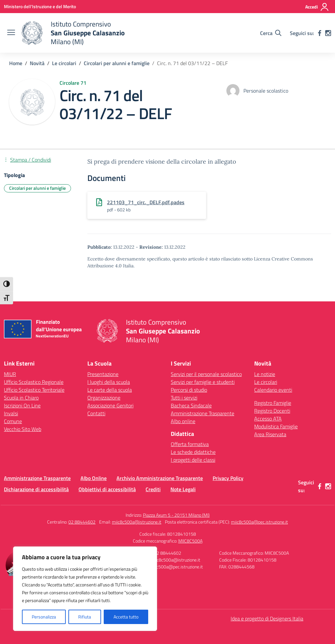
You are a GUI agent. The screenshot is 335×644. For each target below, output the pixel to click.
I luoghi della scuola (109, 382)
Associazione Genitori (110, 405)
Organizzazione (104, 398)
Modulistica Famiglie (276, 426)
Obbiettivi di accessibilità (107, 489)
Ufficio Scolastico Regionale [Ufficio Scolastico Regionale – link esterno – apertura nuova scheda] (34, 382)
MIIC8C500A (190, 541)
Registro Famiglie (273, 403)
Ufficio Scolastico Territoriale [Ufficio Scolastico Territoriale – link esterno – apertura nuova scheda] (34, 390)
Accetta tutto (126, 617)
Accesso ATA (268, 419)
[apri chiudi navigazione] (11, 33)
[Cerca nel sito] (271, 33)
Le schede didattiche (193, 452)
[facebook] (320, 33)
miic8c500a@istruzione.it (137, 522)
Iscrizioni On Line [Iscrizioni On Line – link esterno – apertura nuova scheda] (22, 405)
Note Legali (183, 489)
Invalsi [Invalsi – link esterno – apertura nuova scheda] (11, 413)
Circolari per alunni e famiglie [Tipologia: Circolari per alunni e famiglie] (37, 188)
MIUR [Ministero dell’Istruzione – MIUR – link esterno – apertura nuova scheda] (10, 374)
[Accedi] (317, 7)
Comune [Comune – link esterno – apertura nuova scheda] (13, 421)
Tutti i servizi (184, 398)
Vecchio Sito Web (23, 429)
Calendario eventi (273, 390)
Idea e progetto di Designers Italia (267, 618)
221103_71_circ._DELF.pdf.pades (146, 202)
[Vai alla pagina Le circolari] (64, 63)
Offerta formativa (190, 444)
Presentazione (103, 374)
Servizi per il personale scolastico (206, 374)
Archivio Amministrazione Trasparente (160, 478)
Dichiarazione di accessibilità (36, 489)
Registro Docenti (272, 411)
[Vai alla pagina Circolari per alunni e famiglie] (117, 63)
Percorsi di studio (189, 390)
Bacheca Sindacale (191, 405)
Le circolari (266, 382)
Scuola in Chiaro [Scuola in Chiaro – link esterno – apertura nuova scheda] (21, 398)
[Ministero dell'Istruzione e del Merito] (40, 6)
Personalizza (44, 617)
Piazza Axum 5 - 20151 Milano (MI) (176, 515)
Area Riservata (270, 434)
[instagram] (328, 33)
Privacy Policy (228, 478)
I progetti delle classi (193, 460)
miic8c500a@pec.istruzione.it (259, 522)
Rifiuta (85, 617)
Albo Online (94, 478)
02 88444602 (82, 522)
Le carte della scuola (110, 390)
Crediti (153, 489)
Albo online (183, 421)
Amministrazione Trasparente (203, 413)
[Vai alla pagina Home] (16, 63)
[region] (85, 589)
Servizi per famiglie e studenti (203, 382)
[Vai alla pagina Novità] (37, 63)
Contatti (96, 413)
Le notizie (265, 374)
